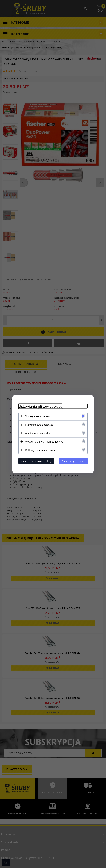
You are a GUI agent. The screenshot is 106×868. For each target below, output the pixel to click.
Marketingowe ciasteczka (39, 425)
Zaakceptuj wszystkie (73, 461)
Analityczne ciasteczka (38, 433)
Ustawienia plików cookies (40, 406)
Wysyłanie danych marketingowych (45, 441)
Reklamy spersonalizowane (40, 450)
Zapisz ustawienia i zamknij (36, 461)
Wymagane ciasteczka (37, 416)
